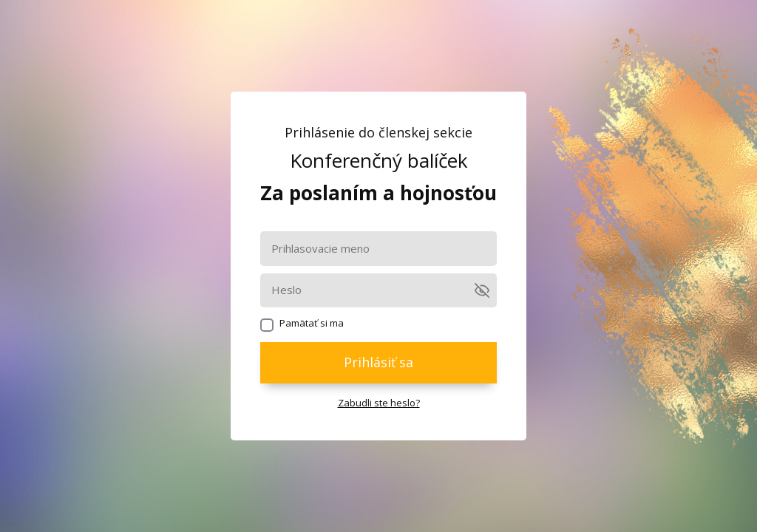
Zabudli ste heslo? (379, 403)
